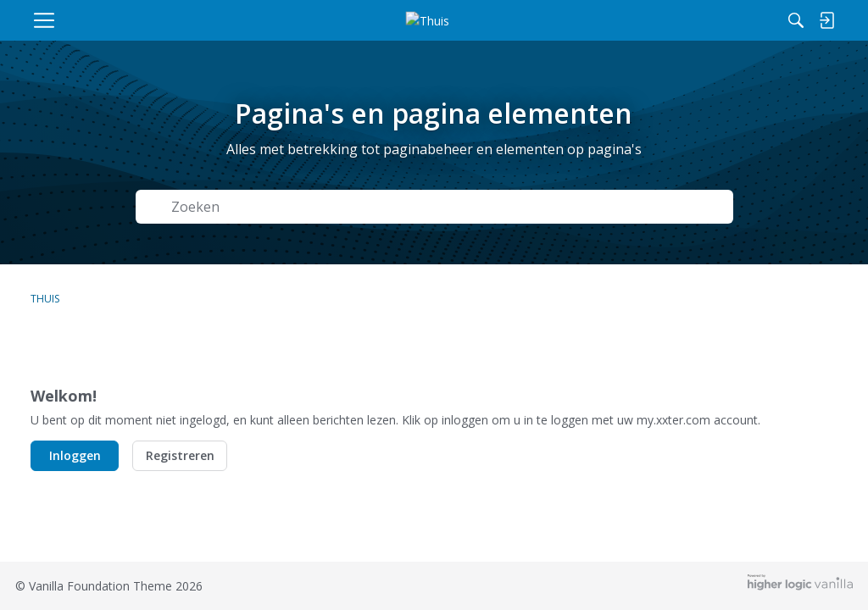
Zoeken (687, 207)
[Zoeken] (637, 20)
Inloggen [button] (75, 455)
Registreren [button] (180, 455)
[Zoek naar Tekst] (388, 207)
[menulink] (123, 20)
